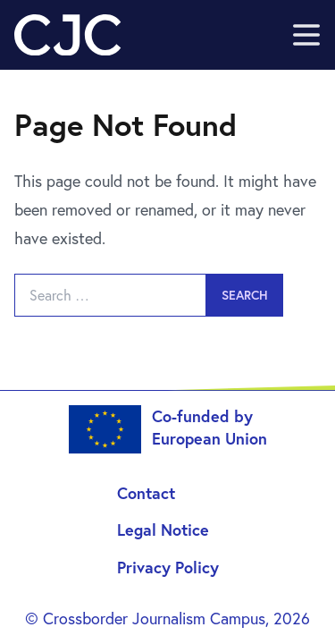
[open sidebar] (306, 35)
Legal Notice (163, 530)
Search (245, 295)
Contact (146, 493)
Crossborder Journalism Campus (154, 618)
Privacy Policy (168, 567)
